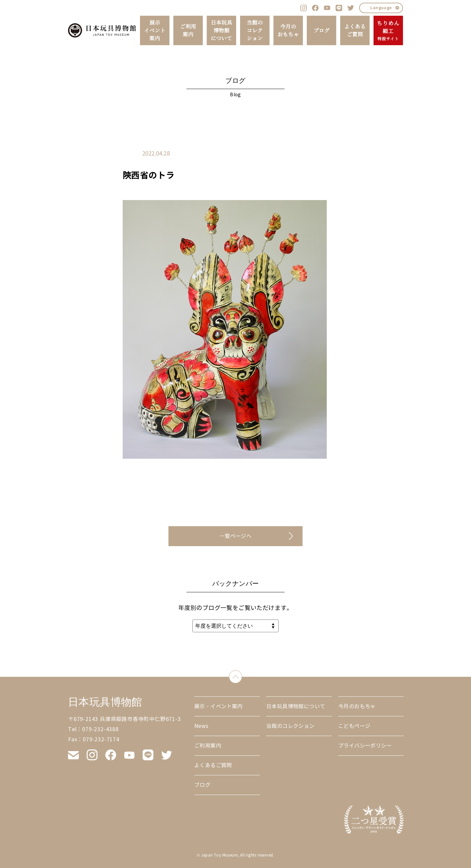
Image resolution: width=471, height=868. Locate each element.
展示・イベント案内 (218, 706)
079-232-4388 (100, 729)
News (201, 726)
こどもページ (354, 726)
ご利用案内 (188, 30)
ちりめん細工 (388, 31)
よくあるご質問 (355, 30)
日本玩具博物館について (221, 30)
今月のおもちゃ (288, 30)
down (242, 675)
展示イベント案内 (155, 30)
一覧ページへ (235, 536)
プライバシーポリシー (365, 746)
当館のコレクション (255, 30)
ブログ (321, 30)
